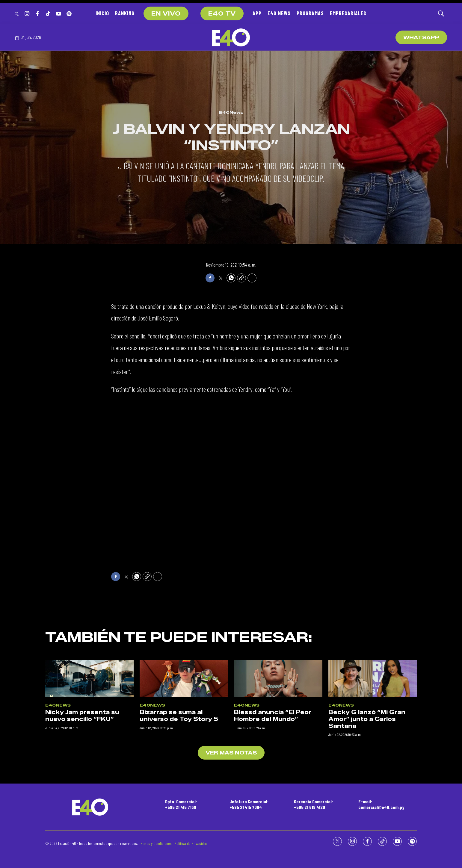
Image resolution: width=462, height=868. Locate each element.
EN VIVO (166, 14)
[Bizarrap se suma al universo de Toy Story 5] (184, 789)
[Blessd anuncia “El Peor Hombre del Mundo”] (278, 789)
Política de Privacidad (191, 843)
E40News (231, 112)
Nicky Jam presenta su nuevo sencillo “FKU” (82, 827)
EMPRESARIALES (348, 13)
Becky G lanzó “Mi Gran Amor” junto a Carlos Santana (367, 830)
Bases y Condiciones (156, 843)
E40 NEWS (279, 13)
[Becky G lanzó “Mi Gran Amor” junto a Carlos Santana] (373, 789)
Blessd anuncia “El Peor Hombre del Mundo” (273, 827)
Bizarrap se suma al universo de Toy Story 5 (179, 827)
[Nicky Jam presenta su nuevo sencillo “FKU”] (89, 789)
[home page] (231, 37)
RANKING (125, 13)
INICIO (102, 13)
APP (257, 13)
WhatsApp (421, 38)
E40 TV (222, 14)
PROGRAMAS (310, 13)
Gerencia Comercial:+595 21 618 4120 (313, 804)
